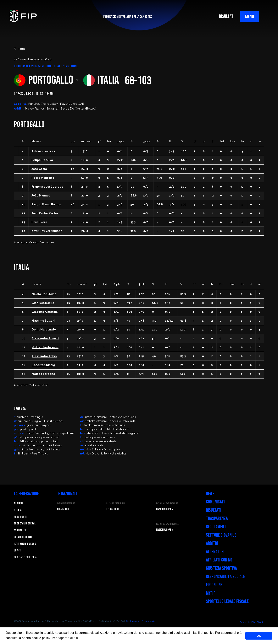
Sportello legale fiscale (227, 601)
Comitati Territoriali (26, 557)
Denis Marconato (44, 330)
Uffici (17, 551)
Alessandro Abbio (44, 356)
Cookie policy (133, 621)
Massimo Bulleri (43, 321)
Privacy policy (149, 621)
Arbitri (212, 543)
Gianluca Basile (43, 303)
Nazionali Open (165, 509)
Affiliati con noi (220, 560)
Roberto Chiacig (43, 365)
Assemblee (20, 530)
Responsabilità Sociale (226, 577)
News (210, 494)
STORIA (18, 510)
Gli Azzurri (63, 509)
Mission (18, 503)
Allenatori (215, 552)
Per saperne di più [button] (65, 638)
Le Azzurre (113, 509)
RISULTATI (227, 16)
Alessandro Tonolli (45, 338)
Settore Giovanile (221, 535)
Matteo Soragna (43, 374)
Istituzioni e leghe (25, 544)
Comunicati (215, 502)
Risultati (214, 510)
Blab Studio (258, 622)
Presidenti (20, 517)
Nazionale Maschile (66, 504)
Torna (20, 49)
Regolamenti (217, 527)
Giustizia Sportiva (222, 568)
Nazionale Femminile (116, 504)
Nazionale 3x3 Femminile (167, 524)
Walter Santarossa (45, 347)
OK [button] (259, 636)
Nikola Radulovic (44, 294)
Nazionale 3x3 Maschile (167, 504)
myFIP (211, 593)
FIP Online (214, 585)
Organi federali (23, 537)
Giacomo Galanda (45, 312)
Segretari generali (25, 524)
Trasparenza (217, 519)
